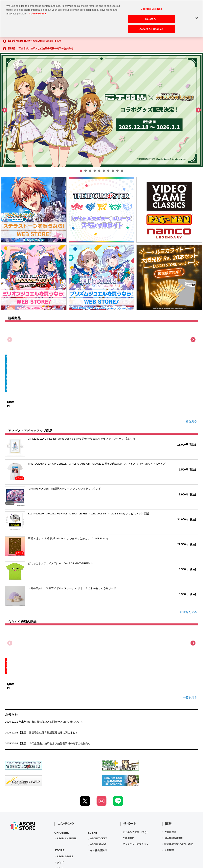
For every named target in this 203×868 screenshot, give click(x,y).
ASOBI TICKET (99, 789)
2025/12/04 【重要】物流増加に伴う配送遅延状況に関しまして (42, 683)
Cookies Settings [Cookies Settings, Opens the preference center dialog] (151, 6)
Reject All (151, 17)
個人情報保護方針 (174, 788)
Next (198, 110)
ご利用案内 (128, 788)
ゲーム (60, 819)
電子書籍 (62, 824)
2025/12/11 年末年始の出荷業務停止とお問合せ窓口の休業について (44, 672)
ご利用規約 (170, 782)
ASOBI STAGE (98, 795)
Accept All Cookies (151, 27)
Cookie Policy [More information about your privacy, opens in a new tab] (37, 11)
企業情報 (169, 800)
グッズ (60, 813)
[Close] (197, 16)
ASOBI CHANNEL (67, 789)
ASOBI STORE (65, 807)
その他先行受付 (99, 801)
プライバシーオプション (136, 794)
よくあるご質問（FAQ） (136, 782)
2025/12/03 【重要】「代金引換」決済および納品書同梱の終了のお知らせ (48, 694)
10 (122, 171)
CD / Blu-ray (64, 830)
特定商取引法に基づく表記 (179, 794)
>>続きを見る (188, 576)
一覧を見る (189, 386)
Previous (5, 110)
